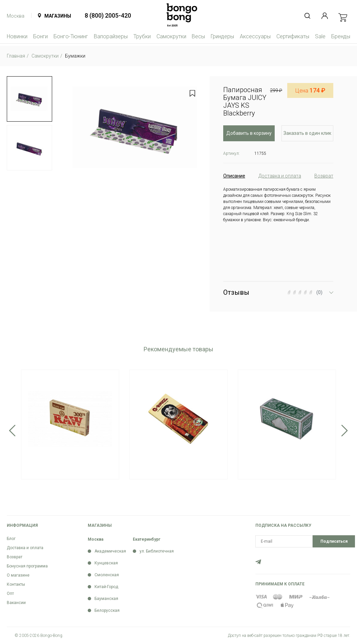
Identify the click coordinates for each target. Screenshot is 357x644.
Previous (12, 431)
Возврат (15, 557)
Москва (16, 16)
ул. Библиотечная (157, 551)
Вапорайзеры (111, 36)
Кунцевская (106, 563)
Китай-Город (106, 587)
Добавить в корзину (249, 133)
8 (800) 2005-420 (108, 15)
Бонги (40, 36)
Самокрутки (171, 36)
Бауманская (106, 599)
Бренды (341, 36)
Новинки (17, 36)
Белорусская (107, 610)
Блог (11, 539)
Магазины (58, 16)
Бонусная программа (27, 566)
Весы (198, 36)
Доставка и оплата (25, 548)
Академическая (110, 551)
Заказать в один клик (307, 133)
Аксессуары (255, 36)
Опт (10, 594)
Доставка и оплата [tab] (280, 176)
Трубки (142, 36)
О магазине (18, 575)
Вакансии (16, 603)
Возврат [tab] (324, 176)
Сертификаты (293, 36)
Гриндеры (222, 36)
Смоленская (107, 575)
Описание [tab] (234, 176)
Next (345, 431)
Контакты (16, 584)
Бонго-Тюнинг (71, 36)
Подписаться (334, 541)
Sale (320, 36)
